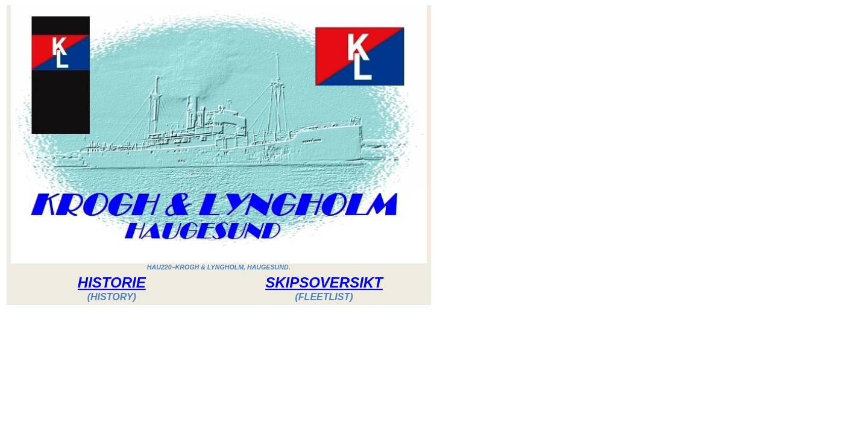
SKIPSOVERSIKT (324, 282)
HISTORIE (112, 282)
